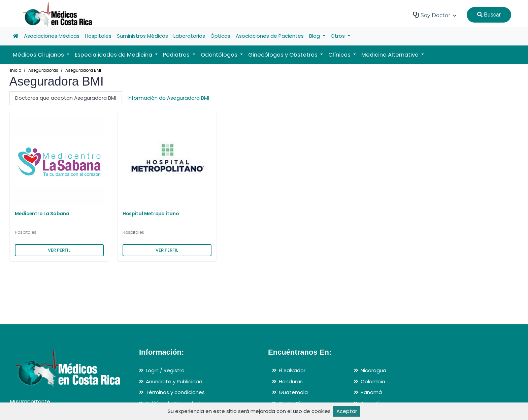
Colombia (373, 381)
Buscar (489, 15)
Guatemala (293, 392)
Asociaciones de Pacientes (270, 36)
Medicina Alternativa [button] (391, 55)
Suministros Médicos (142, 36)
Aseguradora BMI (83, 70)
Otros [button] (338, 36)
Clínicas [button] (340, 55)
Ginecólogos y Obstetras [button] (284, 55)
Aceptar (347, 411)
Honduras (291, 381)
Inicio (16, 70)
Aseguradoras (43, 70)
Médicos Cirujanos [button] (39, 55)
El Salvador (292, 370)
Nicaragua (373, 370)
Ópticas (220, 36)
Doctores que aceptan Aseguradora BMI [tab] (66, 98)
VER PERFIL (59, 250)
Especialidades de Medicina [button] (114, 55)
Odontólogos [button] (220, 55)
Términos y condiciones (175, 392)
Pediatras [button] (177, 55)
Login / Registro (165, 370)
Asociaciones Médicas (52, 36)
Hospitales (98, 36)
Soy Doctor (435, 15)
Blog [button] (315, 36)
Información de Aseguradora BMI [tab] (168, 98)
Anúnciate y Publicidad (174, 381)
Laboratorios (189, 36)
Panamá (371, 392)
